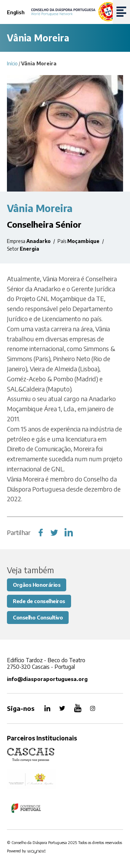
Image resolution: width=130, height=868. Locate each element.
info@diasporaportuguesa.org (47, 679)
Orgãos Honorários (37, 585)
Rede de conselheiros (39, 601)
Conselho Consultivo (38, 617)
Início (12, 63)
